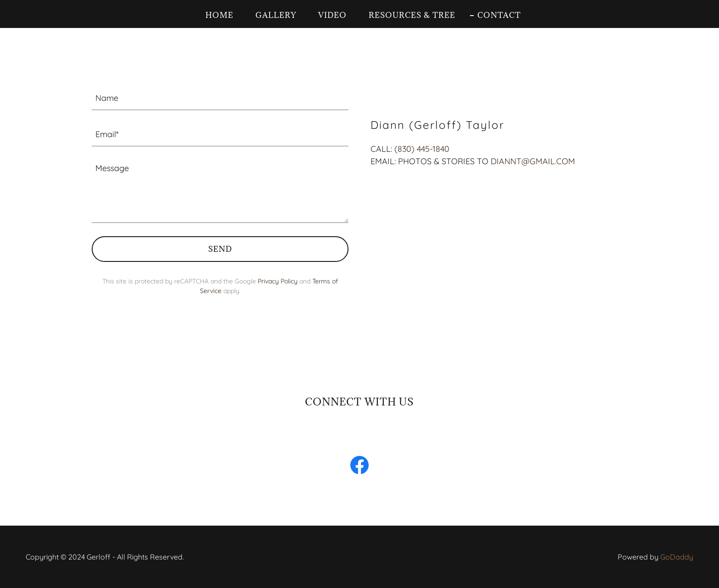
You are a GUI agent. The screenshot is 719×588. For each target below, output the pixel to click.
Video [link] (332, 15)
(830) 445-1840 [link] (422, 149)
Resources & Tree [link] (412, 15)
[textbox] (220, 97)
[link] (359, 467)
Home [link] (219, 15)
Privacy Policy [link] (278, 281)
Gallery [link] (276, 15)
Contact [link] (499, 15)
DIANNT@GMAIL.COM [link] (533, 161)
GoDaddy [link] (677, 557)
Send (220, 249)
